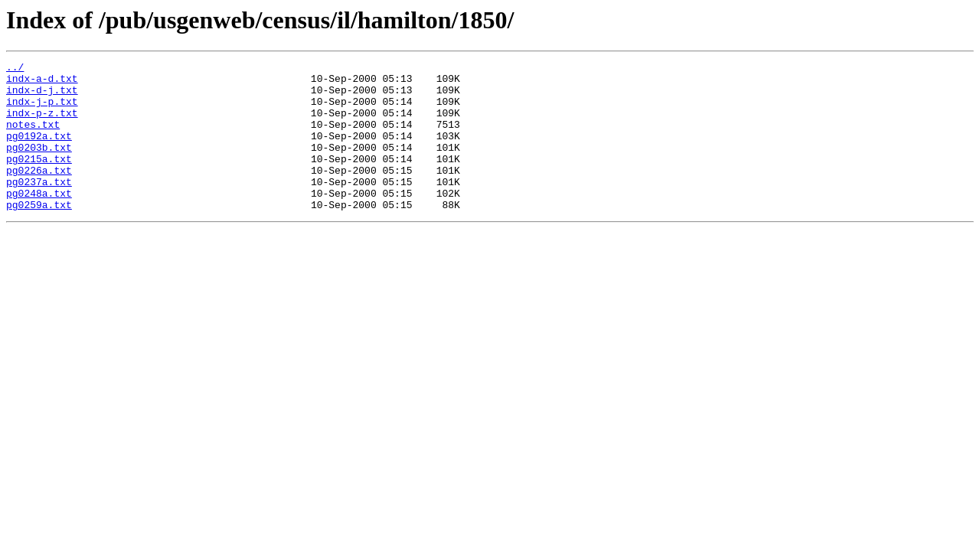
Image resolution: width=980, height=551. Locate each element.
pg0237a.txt (39, 207)
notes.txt (33, 138)
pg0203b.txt (39, 165)
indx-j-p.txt (42, 110)
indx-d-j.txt (42, 96)
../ (15, 69)
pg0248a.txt (39, 220)
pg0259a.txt (39, 234)
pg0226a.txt (39, 193)
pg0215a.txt (39, 179)
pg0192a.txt (39, 152)
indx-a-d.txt (42, 83)
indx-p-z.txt (42, 124)
